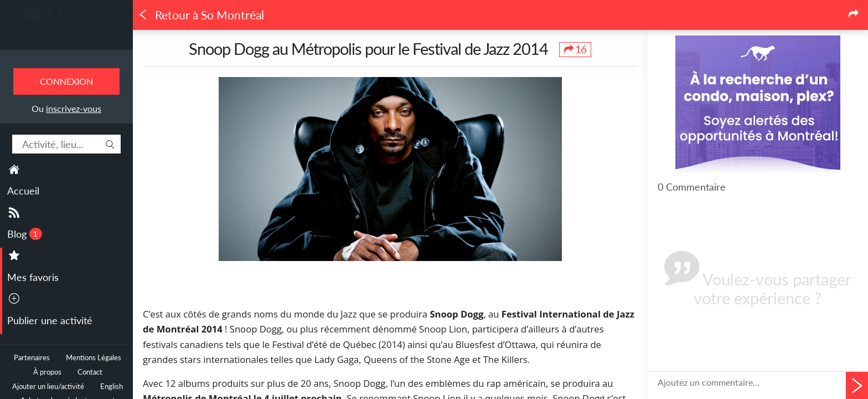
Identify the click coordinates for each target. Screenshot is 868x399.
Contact (90, 372)
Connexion (66, 81)
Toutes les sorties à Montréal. (67, 34)
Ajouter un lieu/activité (48, 387)
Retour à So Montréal (201, 15)
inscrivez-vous (74, 108)
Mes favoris (33, 277)
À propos (47, 372)
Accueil (23, 191)
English (112, 387)
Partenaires (32, 358)
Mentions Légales (94, 358)
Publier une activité (50, 320)
